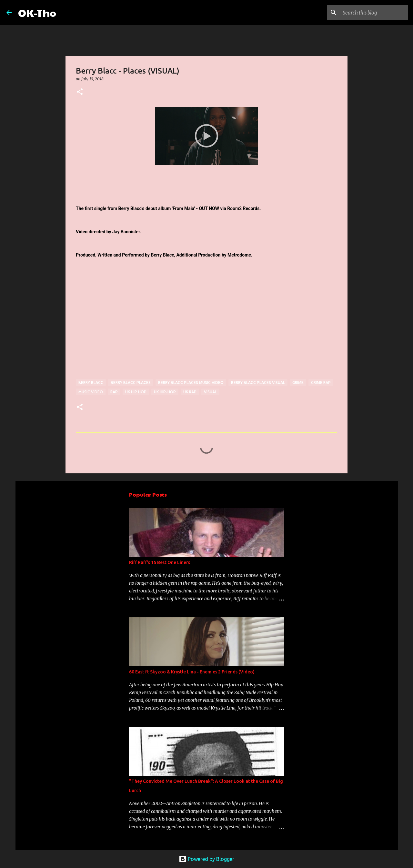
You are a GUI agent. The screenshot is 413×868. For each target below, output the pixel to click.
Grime (298, 383)
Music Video (91, 392)
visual (210, 392)
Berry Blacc (91, 383)
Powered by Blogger (206, 859)
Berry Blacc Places (131, 383)
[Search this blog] (374, 13)
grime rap (321, 383)
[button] (80, 92)
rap (114, 392)
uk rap (190, 392)
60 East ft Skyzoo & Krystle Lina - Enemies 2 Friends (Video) (192, 672)
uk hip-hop (165, 392)
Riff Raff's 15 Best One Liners (160, 562)
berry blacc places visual (258, 383)
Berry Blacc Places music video (191, 383)
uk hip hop (136, 392)
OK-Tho (37, 12)
